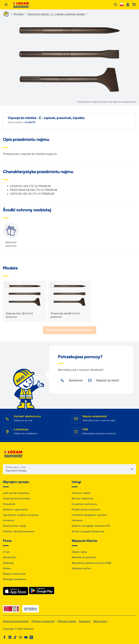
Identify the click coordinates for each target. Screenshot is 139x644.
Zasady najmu (79, 552)
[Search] (116, 5)
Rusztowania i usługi (14, 526)
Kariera (7, 568)
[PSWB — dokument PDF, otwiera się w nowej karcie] (30, 609)
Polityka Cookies (67, 621)
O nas (6, 552)
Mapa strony (100, 621)
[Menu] (6, 5)
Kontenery (9, 520)
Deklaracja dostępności (16, 621)
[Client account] (128, 5)
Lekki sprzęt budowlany (16, 493)
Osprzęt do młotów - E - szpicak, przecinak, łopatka (56, 14)
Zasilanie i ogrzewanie (15, 510)
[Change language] (122, 5)
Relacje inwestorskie (14, 574)
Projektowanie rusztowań (86, 510)
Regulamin (85, 621)
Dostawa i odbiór (81, 493)
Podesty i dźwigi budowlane (19, 531)
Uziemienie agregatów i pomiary (89, 515)
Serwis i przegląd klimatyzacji (88, 531)
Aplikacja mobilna (81, 568)
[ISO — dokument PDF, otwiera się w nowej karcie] (11, 609)
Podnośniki (9, 504)
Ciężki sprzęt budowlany (17, 498)
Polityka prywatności (43, 621)
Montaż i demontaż (82, 498)
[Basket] (134, 5)
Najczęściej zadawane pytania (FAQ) (91, 563)
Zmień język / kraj (16, 467)
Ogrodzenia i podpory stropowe (21, 515)
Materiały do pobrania (84, 557)
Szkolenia (77, 520)
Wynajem (18, 14)
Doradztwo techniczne (84, 504)
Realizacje (8, 563)
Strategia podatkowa (14, 579)
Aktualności (9, 557)
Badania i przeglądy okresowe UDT (91, 526)
